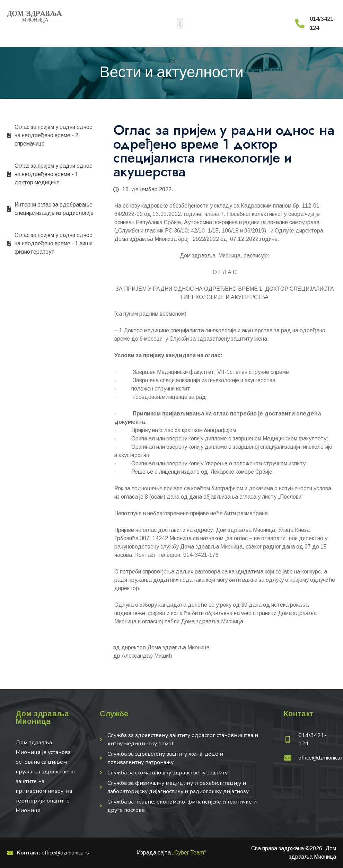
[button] (180, 23)
